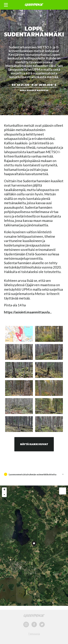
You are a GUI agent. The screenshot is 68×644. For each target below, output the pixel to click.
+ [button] (4, 490)
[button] (6, 5)
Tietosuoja (34, 634)
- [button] (4, 495)
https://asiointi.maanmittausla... (28, 312)
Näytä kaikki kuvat (34, 444)
